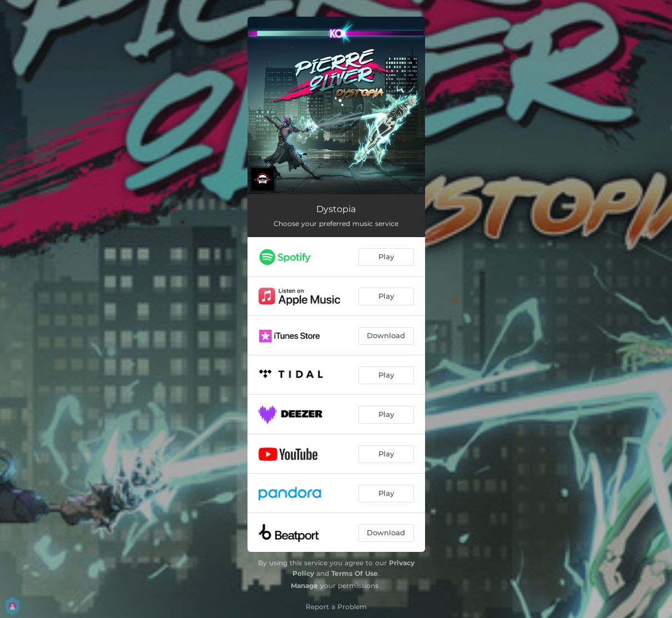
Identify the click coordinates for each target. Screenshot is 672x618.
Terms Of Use (355, 573)
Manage (304, 586)
